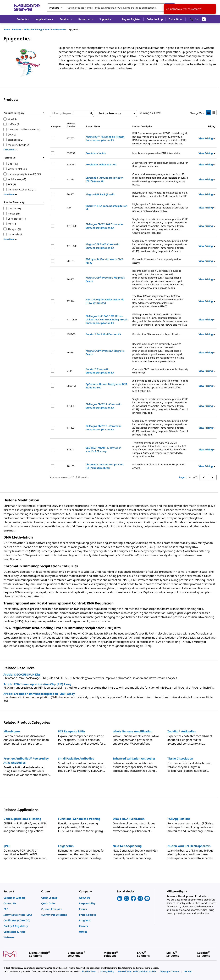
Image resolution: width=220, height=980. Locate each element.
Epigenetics (74, 29)
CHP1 (70, 371)
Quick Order (176, 19)
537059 (71, 153)
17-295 (71, 179)
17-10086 (72, 226)
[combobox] (111, 8)
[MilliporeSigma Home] (27, 8)
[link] (21, 898)
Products (17, 29)
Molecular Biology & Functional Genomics (45, 29)
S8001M (71, 386)
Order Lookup (155, 19)
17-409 (71, 428)
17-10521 (72, 319)
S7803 (70, 449)
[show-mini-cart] (198, 19)
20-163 (71, 261)
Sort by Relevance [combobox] (110, 113)
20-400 (71, 194)
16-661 (71, 352)
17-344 (71, 301)
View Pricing (207, 138)
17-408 (71, 406)
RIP (69, 208)
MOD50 (71, 334)
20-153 (71, 466)
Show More (10, 150)
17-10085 (72, 246)
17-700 (71, 138)
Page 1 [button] (185, 477)
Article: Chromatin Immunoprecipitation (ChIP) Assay (39, 694)
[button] (131, 19)
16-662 (71, 279)
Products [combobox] (54, 8)
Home (6, 29)
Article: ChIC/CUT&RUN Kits (22, 675)
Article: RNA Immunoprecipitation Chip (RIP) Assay (37, 684)
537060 (71, 164)
